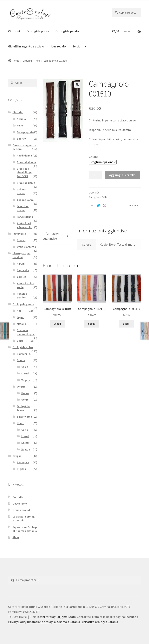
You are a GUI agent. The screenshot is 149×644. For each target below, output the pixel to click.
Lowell (25, 373)
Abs (19, 311)
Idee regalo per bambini (22, 255)
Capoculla (23, 270)
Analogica (23, 462)
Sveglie (17, 456)
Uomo (25, 400)
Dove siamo (20, 504)
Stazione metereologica (26, 332)
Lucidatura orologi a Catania (24, 518)
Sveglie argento (26, 247)
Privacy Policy (17, 622)
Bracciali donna (26, 162)
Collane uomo (25, 200)
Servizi (77, 46)
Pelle (38, 61)
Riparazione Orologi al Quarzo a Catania (25, 529)
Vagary (26, 380)
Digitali (21, 469)
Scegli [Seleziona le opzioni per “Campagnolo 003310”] (126, 324)
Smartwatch (24, 417)
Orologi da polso (38, 31)
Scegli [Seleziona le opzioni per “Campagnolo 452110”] (92, 324)
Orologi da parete (67, 31)
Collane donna (21, 191)
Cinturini (14, 31)
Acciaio (21, 119)
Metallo (21, 324)
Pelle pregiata (25, 132)
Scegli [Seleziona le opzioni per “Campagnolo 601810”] (57, 324)
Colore (93, 157)
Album (21, 264)
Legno (21, 317)
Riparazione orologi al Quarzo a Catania (53, 622)
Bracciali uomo (26, 183)
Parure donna (25, 217)
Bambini (22, 354)
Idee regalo (58, 46)
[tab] (57, 236)
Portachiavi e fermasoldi (25, 225)
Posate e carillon (22, 296)
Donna (21, 360)
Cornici (21, 240)
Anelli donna (24, 156)
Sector (25, 443)
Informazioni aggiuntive (52, 236)
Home (16, 61)
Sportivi (22, 139)
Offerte (21, 387)
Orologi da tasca (23, 408)
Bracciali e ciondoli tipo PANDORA (25, 173)
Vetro (20, 341)
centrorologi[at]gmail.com (58, 617)
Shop (16, 537)
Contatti (18, 497)
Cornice (21, 277)
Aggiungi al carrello (122, 175)
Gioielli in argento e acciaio (26, 46)
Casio (25, 367)
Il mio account (21, 510)
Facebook (132, 617)
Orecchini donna (23, 208)
